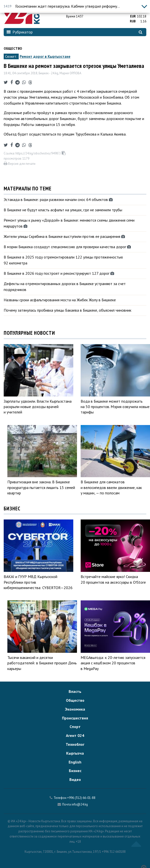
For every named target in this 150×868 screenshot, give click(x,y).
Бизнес (75, 771)
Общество (13, 48)
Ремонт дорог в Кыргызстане (45, 56)
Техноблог (75, 744)
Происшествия (75, 718)
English (75, 762)
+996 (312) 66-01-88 (81, 798)
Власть (75, 691)
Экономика (75, 709)
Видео (75, 779)
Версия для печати (20, 164)
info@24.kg (80, 804)
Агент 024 (75, 735)
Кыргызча (75, 753)
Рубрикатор (20, 32)
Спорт (75, 727)
